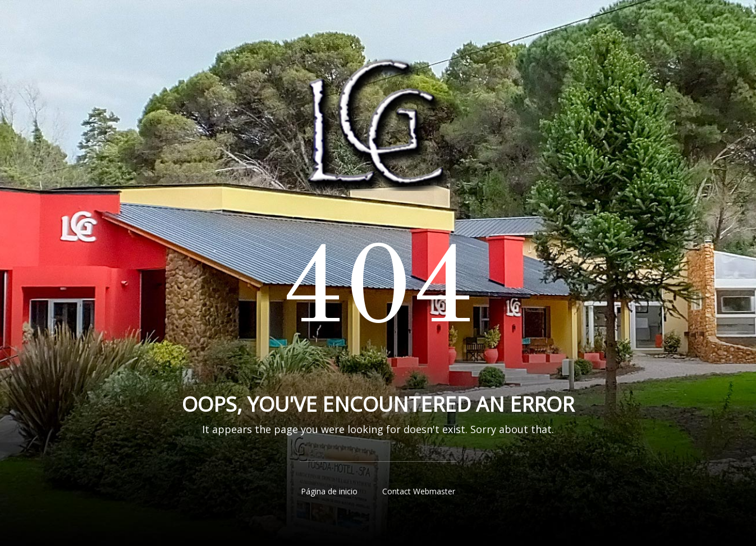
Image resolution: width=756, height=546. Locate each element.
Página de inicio (329, 491)
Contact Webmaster (419, 491)
